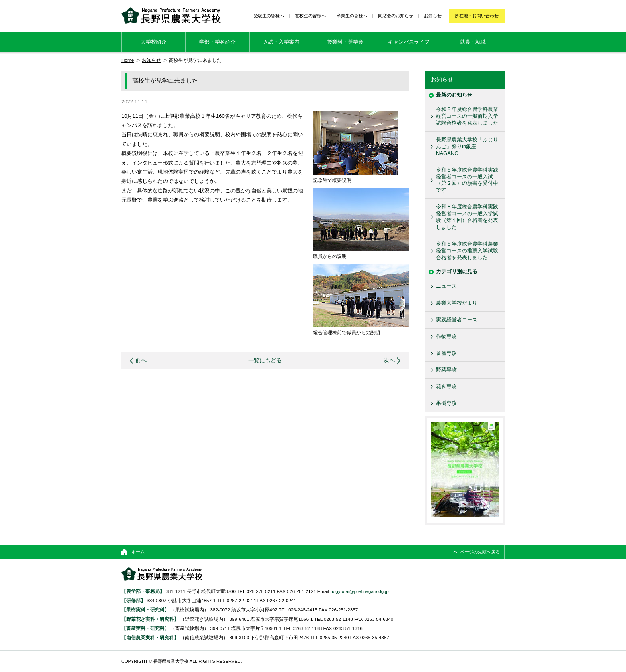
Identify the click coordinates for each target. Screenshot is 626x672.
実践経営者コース (457, 320)
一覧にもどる (265, 360)
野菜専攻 (446, 370)
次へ (389, 360)
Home (128, 60)
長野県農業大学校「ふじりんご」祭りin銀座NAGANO (467, 146)
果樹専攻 (446, 403)
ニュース (446, 286)
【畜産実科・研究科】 (145, 628)
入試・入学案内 (281, 42)
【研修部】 (133, 600)
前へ (141, 360)
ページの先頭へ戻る (480, 552)
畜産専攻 (446, 353)
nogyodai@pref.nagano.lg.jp (359, 591)
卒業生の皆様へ (352, 16)
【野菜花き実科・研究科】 (151, 619)
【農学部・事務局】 (143, 591)
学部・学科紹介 (217, 42)
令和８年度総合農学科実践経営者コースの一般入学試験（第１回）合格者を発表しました (467, 217)
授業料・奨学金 (345, 42)
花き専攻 (446, 386)
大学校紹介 (154, 42)
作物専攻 (446, 336)
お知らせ (433, 16)
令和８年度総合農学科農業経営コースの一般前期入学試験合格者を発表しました (467, 116)
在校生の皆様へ (310, 16)
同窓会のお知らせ (396, 16)
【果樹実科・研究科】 (145, 610)
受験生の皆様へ (269, 16)
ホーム (138, 552)
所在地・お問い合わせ (477, 16)
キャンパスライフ (409, 42)
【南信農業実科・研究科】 (150, 637)
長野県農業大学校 (171, 15)
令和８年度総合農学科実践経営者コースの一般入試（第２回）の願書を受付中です (467, 180)
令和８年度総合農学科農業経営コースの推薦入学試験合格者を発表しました (467, 251)
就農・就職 (473, 42)
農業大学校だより (457, 303)
